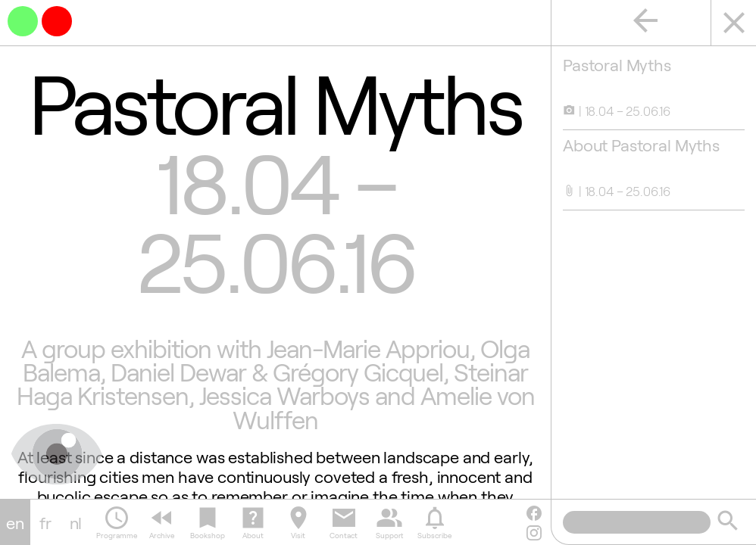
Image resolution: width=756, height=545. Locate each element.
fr (45, 522)
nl (76, 522)
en (15, 522)
